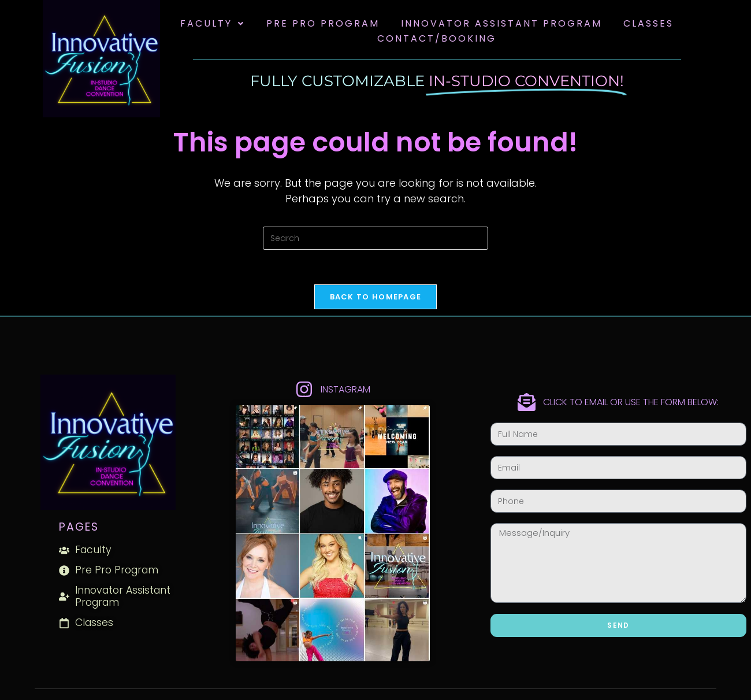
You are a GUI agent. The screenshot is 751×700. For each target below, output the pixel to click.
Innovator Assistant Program (501, 23)
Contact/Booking (437, 38)
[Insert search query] (375, 238)
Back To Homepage (376, 297)
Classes (648, 23)
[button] (213, 24)
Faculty (213, 23)
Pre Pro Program (323, 23)
